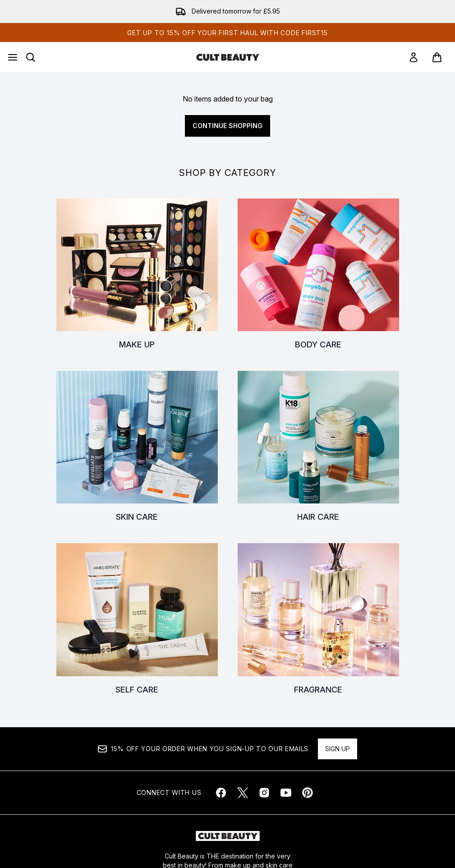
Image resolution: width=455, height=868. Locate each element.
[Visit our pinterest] (308, 793)
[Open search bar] (31, 57)
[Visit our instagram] (264, 793)
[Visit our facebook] (221, 793)
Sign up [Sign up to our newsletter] (338, 749)
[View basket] (437, 57)
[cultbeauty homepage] (228, 57)
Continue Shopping (227, 126)
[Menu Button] (13, 57)
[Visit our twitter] (243, 793)
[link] (414, 57)
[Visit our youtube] (286, 793)
